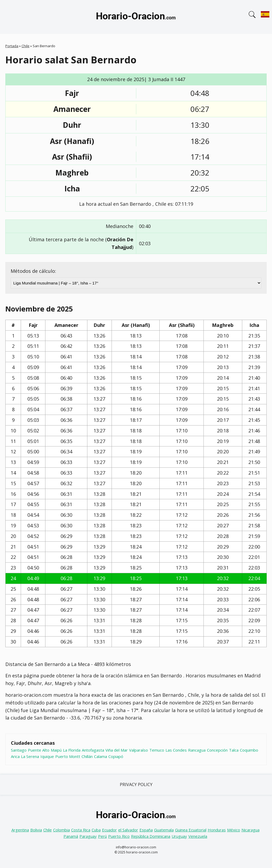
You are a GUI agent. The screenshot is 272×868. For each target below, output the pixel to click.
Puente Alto (39, 750)
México (234, 830)
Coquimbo (249, 750)
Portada (12, 46)
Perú (102, 836)
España (146, 830)
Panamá (71, 836)
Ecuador (109, 830)
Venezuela (198, 836)
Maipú (56, 750)
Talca (234, 750)
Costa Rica (81, 830)
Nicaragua (250, 830)
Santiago (19, 750)
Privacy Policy (136, 784)
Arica (15, 756)
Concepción (217, 750)
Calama (101, 756)
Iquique (47, 756)
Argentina (20, 830)
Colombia (61, 830)
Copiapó (116, 756)
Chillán (87, 756)
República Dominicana (151, 836)
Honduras (217, 830)
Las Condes (176, 750)
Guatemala (164, 830)
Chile (25, 46)
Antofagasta (93, 750)
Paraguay (88, 836)
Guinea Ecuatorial (191, 830)
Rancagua (197, 750)
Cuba (96, 830)
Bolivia (36, 830)
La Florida (72, 750)
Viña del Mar (117, 750)
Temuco (157, 750)
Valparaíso (139, 750)
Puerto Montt (68, 756)
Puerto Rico (119, 836)
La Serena (30, 756)
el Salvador (128, 830)
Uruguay (179, 836)
